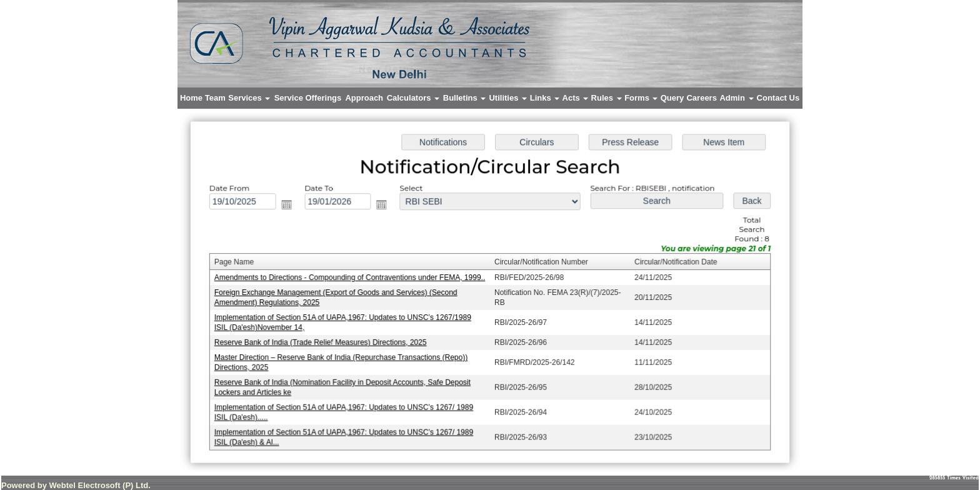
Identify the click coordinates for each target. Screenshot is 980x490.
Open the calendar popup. (291, 206)
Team (215, 98)
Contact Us (778, 98)
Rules (607, 98)
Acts (576, 98)
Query (672, 98)
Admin (736, 98)
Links (545, 98)
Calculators (413, 98)
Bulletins (465, 98)
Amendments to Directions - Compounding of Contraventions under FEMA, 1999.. (352, 278)
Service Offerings (308, 98)
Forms (641, 98)
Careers (701, 98)
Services (249, 98)
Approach (364, 98)
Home (191, 98)
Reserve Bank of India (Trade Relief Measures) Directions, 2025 (323, 342)
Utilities (508, 98)
